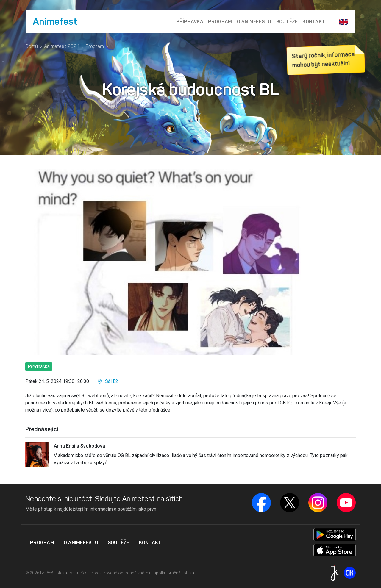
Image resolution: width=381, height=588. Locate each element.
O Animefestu (254, 21)
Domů (32, 46)
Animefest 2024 (62, 46)
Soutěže (287, 21)
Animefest (55, 21)
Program (220, 21)
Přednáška (39, 366)
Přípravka (190, 21)
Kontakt (314, 21)
